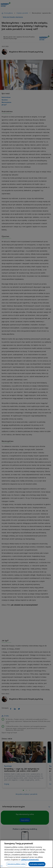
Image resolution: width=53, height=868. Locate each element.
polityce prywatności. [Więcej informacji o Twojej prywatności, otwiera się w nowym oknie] (30, 860)
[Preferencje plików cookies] (2, 866)
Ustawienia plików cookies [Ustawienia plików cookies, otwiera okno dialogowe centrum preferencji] (16, 864)
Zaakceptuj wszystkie (37, 864)
